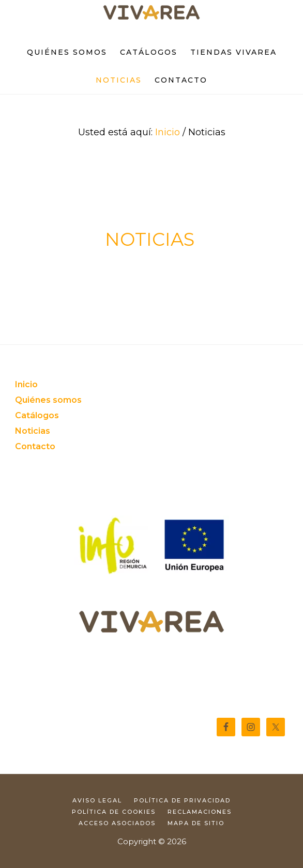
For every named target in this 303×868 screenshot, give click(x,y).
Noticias (33, 431)
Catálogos (37, 415)
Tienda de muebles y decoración (151, 13)
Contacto (35, 446)
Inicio (26, 384)
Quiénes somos (48, 400)
